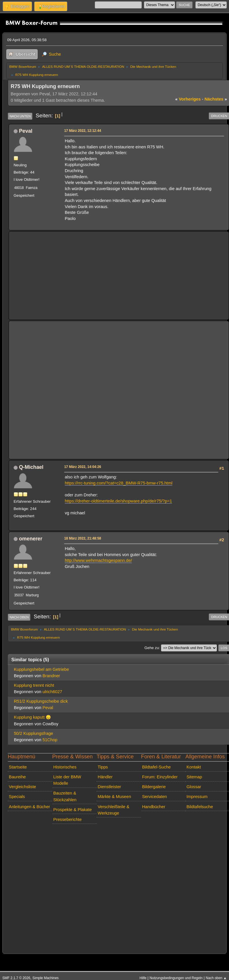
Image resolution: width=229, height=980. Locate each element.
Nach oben (19, 617)
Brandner (51, 676)
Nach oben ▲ (216, 978)
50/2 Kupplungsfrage (34, 733)
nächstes (216, 99)
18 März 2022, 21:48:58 (83, 538)
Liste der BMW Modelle (67, 780)
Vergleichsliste (23, 787)
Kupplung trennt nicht (34, 685)
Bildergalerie (154, 787)
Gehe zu (152, 648)
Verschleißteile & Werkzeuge (114, 810)
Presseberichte (67, 819)
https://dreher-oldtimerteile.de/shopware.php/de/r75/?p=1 (118, 501)
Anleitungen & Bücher (29, 807)
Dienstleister (109, 787)
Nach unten (20, 116)
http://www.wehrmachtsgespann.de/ (98, 560)
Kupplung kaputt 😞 (32, 717)
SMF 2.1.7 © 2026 (16, 978)
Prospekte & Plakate (72, 810)
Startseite (18, 767)
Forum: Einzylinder (160, 777)
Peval (26, 131)
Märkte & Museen (114, 797)
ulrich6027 (52, 692)
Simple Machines (46, 978)
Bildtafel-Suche (156, 767)
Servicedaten (154, 797)
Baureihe (17, 777)
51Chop (50, 740)
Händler (105, 777)
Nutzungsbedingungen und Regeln (176, 978)
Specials (17, 797)
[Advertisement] (119, 276)
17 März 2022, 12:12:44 (83, 131)
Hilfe (143, 978)
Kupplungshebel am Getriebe (41, 669)
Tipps (103, 767)
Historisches (65, 767)
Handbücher (154, 807)
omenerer (31, 539)
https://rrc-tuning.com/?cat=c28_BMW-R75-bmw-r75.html (119, 483)
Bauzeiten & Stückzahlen (65, 796)
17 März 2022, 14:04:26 (83, 467)
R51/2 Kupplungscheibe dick (41, 701)
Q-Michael (31, 467)
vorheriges (188, 99)
